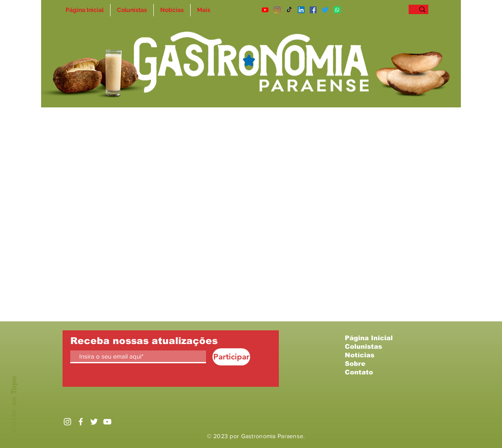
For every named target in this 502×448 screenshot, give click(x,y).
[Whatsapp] (337, 10)
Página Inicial (369, 338)
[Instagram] (277, 10)
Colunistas (363, 346)
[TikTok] (289, 10)
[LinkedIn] (301, 10)
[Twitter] (325, 10)
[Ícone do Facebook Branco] (81, 422)
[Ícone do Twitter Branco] (94, 422)
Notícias (360, 355)
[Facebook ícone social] (313, 10)
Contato (359, 372)
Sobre (355, 363)
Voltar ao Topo (14, 405)
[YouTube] (265, 10)
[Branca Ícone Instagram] (67, 422)
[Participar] (231, 357)
